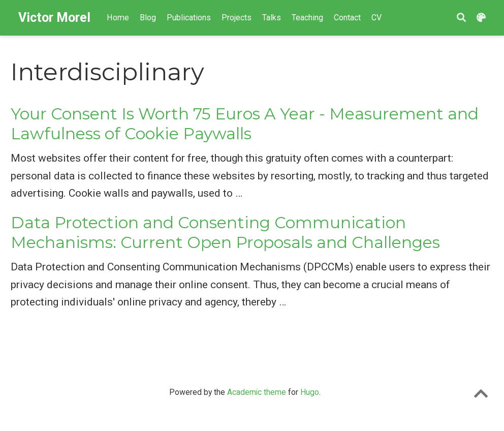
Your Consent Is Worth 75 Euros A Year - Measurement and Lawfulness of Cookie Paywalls (245, 124)
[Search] (461, 18)
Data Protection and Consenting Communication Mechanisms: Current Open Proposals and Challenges (225, 233)
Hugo (310, 392)
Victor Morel (54, 18)
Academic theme (257, 392)
